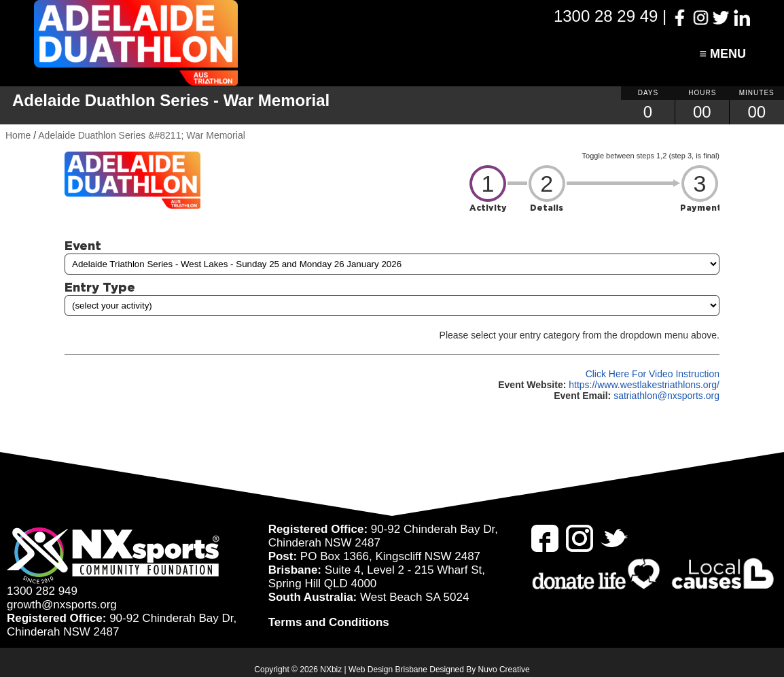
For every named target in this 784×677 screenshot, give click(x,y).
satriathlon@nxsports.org (666, 396)
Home (18, 135)
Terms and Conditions (329, 622)
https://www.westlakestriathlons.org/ (644, 385)
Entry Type (100, 287)
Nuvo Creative (504, 670)
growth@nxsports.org (62, 605)
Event (83, 245)
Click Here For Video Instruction (653, 374)
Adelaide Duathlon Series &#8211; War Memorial (142, 135)
